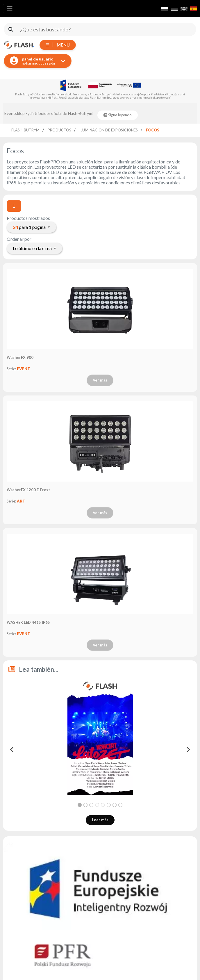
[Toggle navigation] (10, 9)
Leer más (100, 820)
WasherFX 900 (20, 357)
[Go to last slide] (12, 750)
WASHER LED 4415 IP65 (28, 622)
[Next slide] (188, 750)
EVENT (24, 369)
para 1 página (30, 227)
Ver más (100, 380)
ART (21, 501)
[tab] (80, 805)
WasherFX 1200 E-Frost (29, 490)
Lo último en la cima (33, 248)
